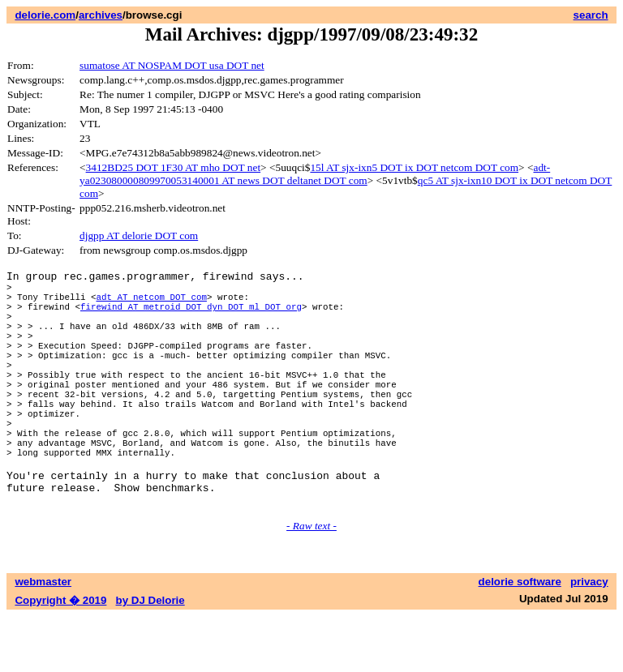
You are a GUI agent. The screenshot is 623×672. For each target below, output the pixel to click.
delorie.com (45, 15)
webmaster (43, 638)
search (591, 15)
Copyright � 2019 (60, 656)
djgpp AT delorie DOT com (139, 235)
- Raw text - (311, 582)
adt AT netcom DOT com (151, 304)
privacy (589, 638)
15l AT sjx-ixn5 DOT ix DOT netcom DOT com (414, 167)
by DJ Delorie (150, 656)
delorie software (520, 638)
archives (101, 15)
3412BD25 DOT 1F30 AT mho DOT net (174, 167)
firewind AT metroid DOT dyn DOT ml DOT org (191, 316)
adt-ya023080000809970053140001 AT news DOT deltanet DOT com (315, 174)
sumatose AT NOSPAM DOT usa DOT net (172, 65)
